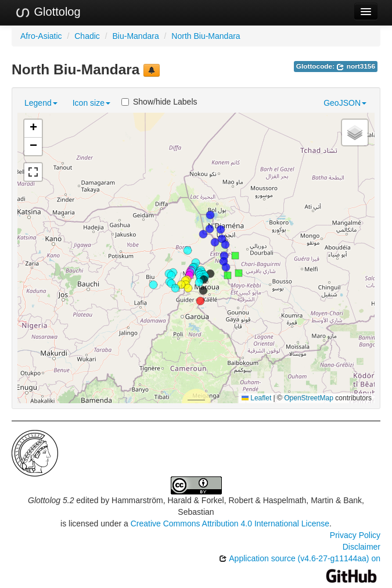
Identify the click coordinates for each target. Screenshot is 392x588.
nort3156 (356, 66)
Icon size (91, 103)
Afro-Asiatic (41, 36)
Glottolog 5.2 (51, 500)
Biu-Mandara (136, 36)
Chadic (87, 36)
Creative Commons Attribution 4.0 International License (230, 524)
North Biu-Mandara (206, 36)
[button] (153, 285)
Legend (41, 103)
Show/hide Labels (159, 102)
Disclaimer (362, 547)
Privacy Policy (355, 535)
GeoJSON (345, 103)
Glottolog (48, 12)
